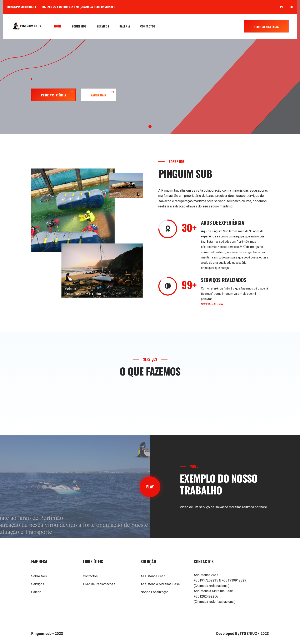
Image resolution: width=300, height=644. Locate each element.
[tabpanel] (150, 85)
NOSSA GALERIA (212, 304)
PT (282, 7)
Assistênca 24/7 (153, 576)
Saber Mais (98, 95)
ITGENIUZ (249, 633)
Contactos (148, 26)
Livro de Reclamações (99, 584)
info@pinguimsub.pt (22, 7)
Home (58, 26)
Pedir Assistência (266, 27)
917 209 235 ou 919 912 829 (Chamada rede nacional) (78, 7)
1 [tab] (150, 127)
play (150, 487)
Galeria (125, 26)
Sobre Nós (79, 26)
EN (291, 7)
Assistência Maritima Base (160, 584)
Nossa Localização (155, 592)
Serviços (103, 26)
